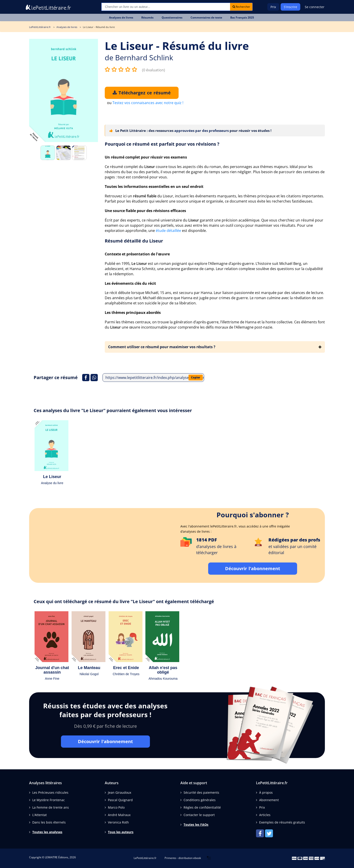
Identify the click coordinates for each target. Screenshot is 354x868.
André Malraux (119, 815)
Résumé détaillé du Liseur (134, 241)
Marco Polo (116, 807)
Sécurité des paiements (201, 792)
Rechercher (241, 7)
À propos (266, 792)
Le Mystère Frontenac (49, 800)
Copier (196, 377)
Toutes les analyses (47, 832)
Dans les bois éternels (49, 822)
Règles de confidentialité (202, 807)
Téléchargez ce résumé (142, 93)
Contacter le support (199, 815)
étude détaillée (168, 231)
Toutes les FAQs (196, 825)
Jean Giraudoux (120, 792)
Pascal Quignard (120, 800)
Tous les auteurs (121, 832)
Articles (265, 815)
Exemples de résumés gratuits (282, 822)
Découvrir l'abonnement (253, 568)
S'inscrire (290, 7)
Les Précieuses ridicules (50, 792)
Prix (273, 7)
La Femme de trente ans (51, 807)
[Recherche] (166, 7)
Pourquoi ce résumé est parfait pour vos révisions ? (162, 144)
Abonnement (269, 800)
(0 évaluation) (154, 70)
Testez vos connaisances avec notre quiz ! (148, 103)
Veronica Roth (118, 822)
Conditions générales (200, 800)
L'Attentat (40, 815)
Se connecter (315, 7)
